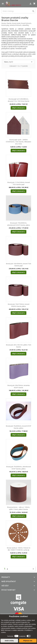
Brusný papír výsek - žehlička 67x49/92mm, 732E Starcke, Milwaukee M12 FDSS (18, 142)
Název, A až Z (18, 62)
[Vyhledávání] (18, 11)
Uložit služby (9, 641)
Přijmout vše (28, 641)
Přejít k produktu (18, 108)
